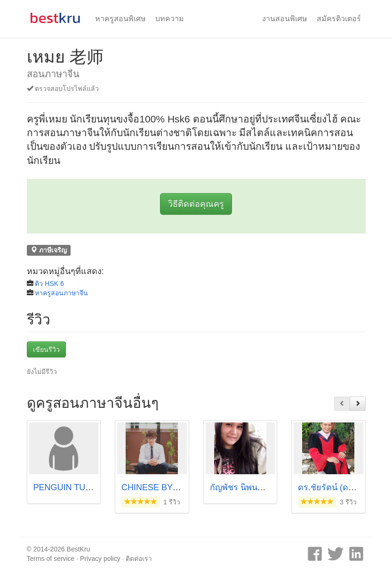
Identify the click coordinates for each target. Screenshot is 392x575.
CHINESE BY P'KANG (164, 487)
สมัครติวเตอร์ (339, 19)
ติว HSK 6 (49, 283)
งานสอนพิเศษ (285, 19)
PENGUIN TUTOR (68, 487)
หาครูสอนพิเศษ (120, 19)
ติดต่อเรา (139, 559)
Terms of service (51, 559)
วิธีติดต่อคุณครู (196, 204)
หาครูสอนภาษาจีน (61, 293)
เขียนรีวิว (46, 349)
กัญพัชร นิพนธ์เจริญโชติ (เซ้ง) (264, 487)
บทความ (170, 19)
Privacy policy (100, 559)
